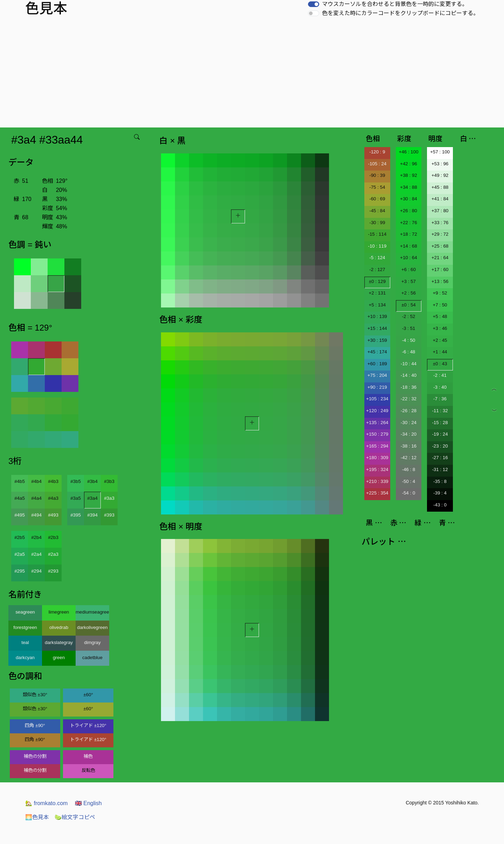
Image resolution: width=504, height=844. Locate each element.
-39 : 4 (440, 493)
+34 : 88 (409, 187)
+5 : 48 (440, 316)
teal (25, 642)
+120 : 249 (377, 411)
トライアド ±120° (88, 725)
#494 (36, 515)
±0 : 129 (377, 281)
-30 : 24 (409, 423)
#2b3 (53, 537)
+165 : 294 (377, 446)
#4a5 (20, 498)
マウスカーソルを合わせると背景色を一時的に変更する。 (395, 4)
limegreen (59, 612)
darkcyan (25, 658)
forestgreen (25, 627)
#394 (92, 515)
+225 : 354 (377, 493)
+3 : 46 (440, 328)
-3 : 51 (408, 328)
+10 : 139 (377, 316)
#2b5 (20, 537)
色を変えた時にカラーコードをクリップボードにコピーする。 (400, 13)
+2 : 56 (409, 293)
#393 (109, 515)
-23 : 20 (440, 446)
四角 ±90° (35, 725)
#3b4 (92, 481)
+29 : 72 (440, 234)
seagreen (25, 612)
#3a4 (92, 498)
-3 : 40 (440, 387)
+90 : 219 (377, 387)
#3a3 (109, 498)
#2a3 (53, 554)
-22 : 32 (409, 399)
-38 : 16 (409, 446)
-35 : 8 (440, 481)
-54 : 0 (408, 493)
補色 (88, 756)
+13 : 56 (440, 281)
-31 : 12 (440, 469)
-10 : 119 (377, 246)
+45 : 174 (377, 352)
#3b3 (109, 481)
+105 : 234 (377, 399)
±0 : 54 (409, 305)
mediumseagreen (92, 612)
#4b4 (36, 481)
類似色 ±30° (35, 695)
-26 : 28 (409, 411)
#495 (20, 515)
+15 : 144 (377, 328)
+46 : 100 (408, 152)
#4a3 (53, 498)
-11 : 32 (440, 411)
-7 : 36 (440, 399)
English (88, 803)
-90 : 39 (377, 175)
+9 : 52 (440, 293)
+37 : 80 (440, 211)
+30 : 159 (377, 340)
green (59, 658)
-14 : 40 (409, 375)
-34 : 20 (409, 434)
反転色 (88, 770)
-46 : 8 (408, 469)
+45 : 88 (440, 187)
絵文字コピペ (75, 817)
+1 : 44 (440, 352)
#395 (76, 515)
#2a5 (20, 554)
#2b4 (36, 537)
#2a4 (36, 554)
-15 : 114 (377, 234)
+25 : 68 (440, 246)
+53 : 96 (440, 164)
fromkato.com (46, 803)
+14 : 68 (409, 246)
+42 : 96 (409, 164)
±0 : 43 (440, 364)
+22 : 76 (409, 223)
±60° (88, 695)
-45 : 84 (377, 211)
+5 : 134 (377, 305)
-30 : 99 (377, 223)
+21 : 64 (440, 258)
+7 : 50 (440, 305)
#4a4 (36, 498)
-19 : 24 (440, 434)
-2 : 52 (408, 316)
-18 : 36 (409, 387)
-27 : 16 (440, 458)
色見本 (37, 817)
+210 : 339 (377, 481)
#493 (53, 515)
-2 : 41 (440, 375)
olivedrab (59, 627)
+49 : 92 (440, 175)
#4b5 (20, 481)
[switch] (314, 4)
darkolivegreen (92, 627)
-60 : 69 (377, 199)
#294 (36, 571)
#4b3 (53, 481)
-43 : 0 (440, 505)
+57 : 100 (440, 152)
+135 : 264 (377, 423)
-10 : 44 (409, 364)
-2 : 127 (377, 269)
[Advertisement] (252, 75)
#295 (20, 571)
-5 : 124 (377, 258)
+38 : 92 (409, 175)
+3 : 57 (409, 281)
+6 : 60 (409, 269)
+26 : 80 (409, 211)
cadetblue (92, 658)
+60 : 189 (377, 364)
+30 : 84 (409, 199)
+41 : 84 (440, 199)
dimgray (92, 642)
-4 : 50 (408, 340)
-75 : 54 (377, 187)
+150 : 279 (377, 434)
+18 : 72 (409, 234)
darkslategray (59, 642)
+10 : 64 (409, 258)
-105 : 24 (377, 164)
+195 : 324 (377, 469)
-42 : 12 (409, 458)
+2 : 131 (377, 293)
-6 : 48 (408, 352)
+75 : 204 (377, 375)
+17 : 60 (440, 269)
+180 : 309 (377, 458)
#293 (53, 571)
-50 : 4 (408, 481)
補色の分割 (35, 756)
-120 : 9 (377, 152)
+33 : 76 (440, 223)
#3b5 (76, 481)
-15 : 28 (440, 423)
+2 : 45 (440, 340)
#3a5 (76, 498)
